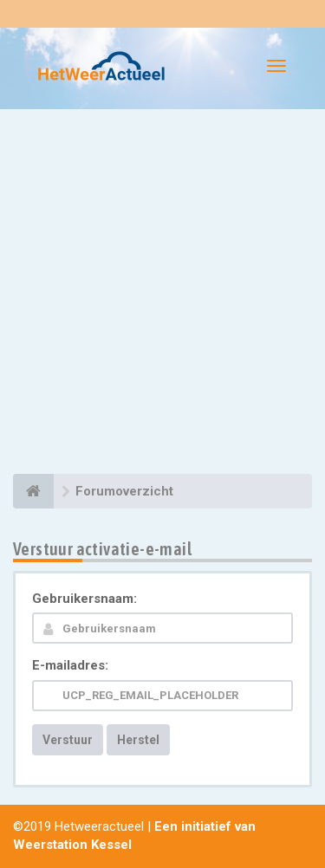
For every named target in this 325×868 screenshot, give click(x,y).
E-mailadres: (70, 665)
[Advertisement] (162, 294)
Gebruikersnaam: (84, 599)
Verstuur (68, 740)
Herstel (138, 740)
